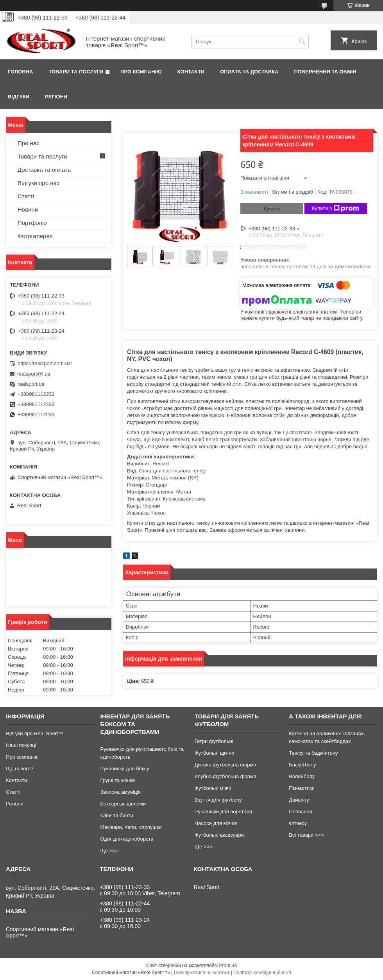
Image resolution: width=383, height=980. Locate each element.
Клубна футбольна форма (226, 776)
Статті (26, 196)
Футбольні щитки (215, 753)
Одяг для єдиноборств (127, 839)
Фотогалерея (35, 236)
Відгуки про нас (38, 183)
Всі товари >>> (306, 835)
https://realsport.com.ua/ (45, 363)
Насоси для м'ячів (216, 823)
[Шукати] (302, 42)
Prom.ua (228, 966)
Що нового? (20, 769)
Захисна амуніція (120, 792)
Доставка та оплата (44, 170)
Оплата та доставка (249, 72)
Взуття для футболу (218, 800)
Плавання (301, 812)
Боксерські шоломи (123, 804)
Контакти (191, 72)
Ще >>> (109, 851)
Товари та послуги (76, 72)
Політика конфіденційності (262, 973)
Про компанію (141, 72)
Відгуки (19, 97)
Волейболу (302, 776)
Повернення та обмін (325, 72)
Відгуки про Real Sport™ (34, 733)
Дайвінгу (299, 800)
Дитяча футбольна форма (226, 765)
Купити (272, 209)
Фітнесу (298, 823)
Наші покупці (21, 745)
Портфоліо (32, 223)
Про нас (29, 143)
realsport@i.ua (34, 374)
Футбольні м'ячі (213, 788)
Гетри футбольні (214, 741)
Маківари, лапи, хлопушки (131, 827)
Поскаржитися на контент (202, 973)
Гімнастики (302, 788)
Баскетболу (302, 765)
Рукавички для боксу (124, 769)
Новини (28, 209)
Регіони (56, 97)
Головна (20, 72)
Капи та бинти (116, 815)
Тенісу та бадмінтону (313, 753)
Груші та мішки (117, 780)
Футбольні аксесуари (219, 835)
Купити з (336, 208)
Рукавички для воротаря (223, 812)
